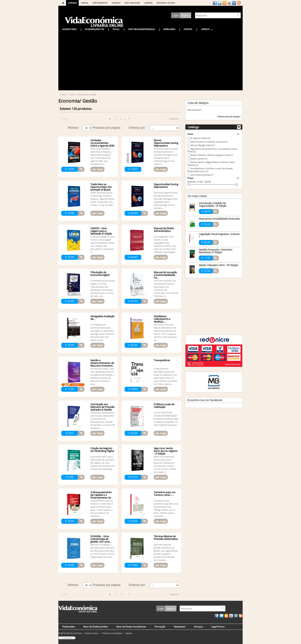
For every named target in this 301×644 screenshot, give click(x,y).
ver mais (97, 169)
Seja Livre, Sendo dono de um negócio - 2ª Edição (166, 451)
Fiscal (116, 29)
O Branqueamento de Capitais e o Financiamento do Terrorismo (101, 496)
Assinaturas (69, 29)
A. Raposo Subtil (200, 138)
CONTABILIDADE (132, 3)
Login (176, 15)
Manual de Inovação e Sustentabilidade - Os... (165, 275)
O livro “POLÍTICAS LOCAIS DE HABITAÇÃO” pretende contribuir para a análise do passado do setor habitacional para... (166, 419)
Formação (160, 627)
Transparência (162, 360)
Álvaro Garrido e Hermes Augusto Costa (212, 155)
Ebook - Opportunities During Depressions (166, 143)
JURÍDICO (116, 3)
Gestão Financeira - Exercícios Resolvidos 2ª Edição (216, 251)
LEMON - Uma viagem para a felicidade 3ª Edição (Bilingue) (101, 232)
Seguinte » (174, 119)
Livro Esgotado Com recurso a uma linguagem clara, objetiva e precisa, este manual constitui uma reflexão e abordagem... (165, 244)
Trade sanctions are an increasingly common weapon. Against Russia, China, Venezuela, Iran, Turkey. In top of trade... (102, 199)
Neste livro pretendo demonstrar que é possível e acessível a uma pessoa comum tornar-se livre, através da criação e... (165, 464)
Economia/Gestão (95, 29)
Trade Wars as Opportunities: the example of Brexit (101, 187)
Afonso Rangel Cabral (203, 145)
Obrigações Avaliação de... (103, 318)
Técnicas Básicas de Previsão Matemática (166, 538)
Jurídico (205, 30)
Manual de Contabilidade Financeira (219, 219)
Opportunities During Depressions (166, 186)
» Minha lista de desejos (229, 117)
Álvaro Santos (199, 159)
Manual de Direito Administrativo (164, 230)
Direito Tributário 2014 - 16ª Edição (218, 265)
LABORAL (148, 3)
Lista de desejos (198, 103)
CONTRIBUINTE (100, 3)
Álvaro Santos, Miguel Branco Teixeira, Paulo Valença (211, 163)
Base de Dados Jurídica (96, 627)
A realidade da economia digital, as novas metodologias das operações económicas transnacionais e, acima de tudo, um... (103, 288)
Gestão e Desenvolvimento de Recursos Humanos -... (102, 364)
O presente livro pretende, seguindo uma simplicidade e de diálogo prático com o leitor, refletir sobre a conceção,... (166, 508)
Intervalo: (192, 182)
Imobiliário (169, 29)
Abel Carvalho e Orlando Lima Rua (209, 142)
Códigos (188, 29)
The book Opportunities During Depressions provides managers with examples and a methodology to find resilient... (166, 156)
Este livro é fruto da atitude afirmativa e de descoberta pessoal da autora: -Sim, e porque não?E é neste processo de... (165, 332)
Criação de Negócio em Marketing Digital (102, 450)
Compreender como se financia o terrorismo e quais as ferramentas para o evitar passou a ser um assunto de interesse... (102, 508)
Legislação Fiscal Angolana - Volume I (219, 235)
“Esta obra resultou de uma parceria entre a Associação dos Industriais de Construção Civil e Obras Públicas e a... (166, 288)
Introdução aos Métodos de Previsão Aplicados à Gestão (103, 407)
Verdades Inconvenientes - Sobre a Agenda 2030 (102, 143)
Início (63, 94)
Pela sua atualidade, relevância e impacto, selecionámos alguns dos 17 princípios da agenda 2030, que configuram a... (101, 156)
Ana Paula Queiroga (202, 175)
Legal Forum (218, 627)
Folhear (76, 385)
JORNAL (85, 3)
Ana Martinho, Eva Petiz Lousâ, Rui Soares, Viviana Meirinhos (210, 170)
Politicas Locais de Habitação (164, 406)
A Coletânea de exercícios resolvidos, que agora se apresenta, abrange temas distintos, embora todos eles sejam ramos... (103, 332)
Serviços (198, 627)
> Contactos (66, 638)
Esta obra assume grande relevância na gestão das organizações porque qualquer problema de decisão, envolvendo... (166, 552)
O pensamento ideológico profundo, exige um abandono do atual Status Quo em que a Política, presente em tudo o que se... (165, 376)
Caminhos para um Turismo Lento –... (165, 494)
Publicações (69, 627)
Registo (186, 15)
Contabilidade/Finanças (141, 29)
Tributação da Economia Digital (100, 274)
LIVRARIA (72, 3)
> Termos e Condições (111, 633)
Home (63, 3)
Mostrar (73, 128)
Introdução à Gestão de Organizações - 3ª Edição (213, 204)
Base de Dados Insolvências (131, 627)
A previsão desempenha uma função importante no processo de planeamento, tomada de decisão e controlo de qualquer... (103, 420)
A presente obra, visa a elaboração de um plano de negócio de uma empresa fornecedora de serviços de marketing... (103, 463)
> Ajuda (128, 633)
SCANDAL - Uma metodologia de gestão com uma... (101, 539)
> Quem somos (91, 633)
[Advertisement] (150, 61)
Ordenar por (137, 128)
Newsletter (180, 627)
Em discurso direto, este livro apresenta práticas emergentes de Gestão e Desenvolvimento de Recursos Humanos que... (102, 376)
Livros (72, 94)
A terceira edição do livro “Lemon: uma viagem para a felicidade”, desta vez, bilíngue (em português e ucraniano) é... (103, 244)
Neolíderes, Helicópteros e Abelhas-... (162, 319)
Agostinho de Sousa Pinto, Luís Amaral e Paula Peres (212, 150)
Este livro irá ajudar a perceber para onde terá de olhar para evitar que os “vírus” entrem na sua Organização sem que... (102, 551)
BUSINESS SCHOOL (166, 3)
